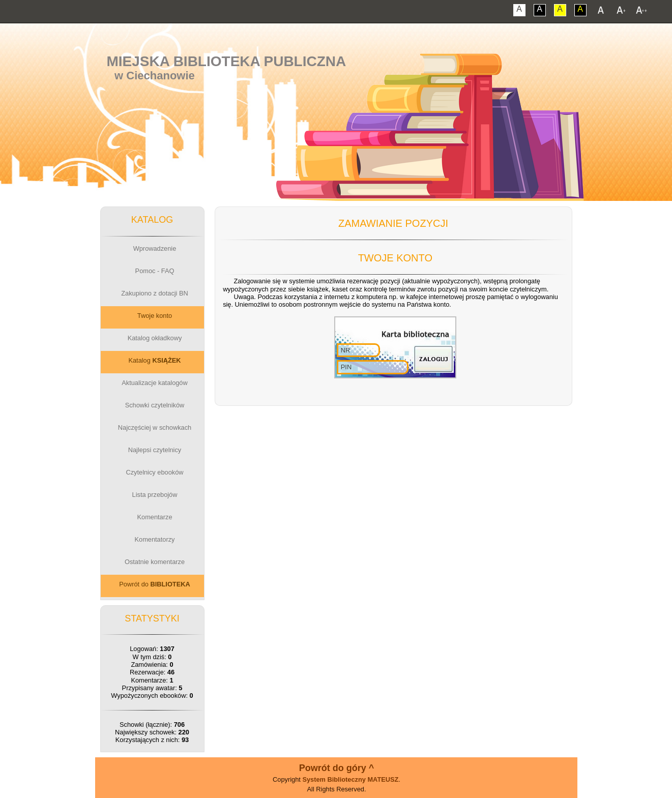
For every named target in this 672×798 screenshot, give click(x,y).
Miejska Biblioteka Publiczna (226, 61)
